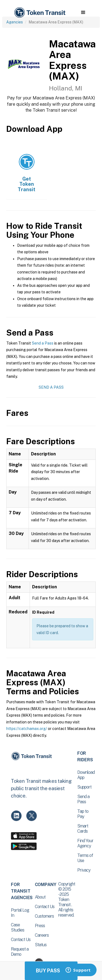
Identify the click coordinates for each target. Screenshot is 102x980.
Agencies (15, 22)
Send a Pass (43, 343)
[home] (39, 13)
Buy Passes (51, 971)
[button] (83, 13)
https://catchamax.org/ (27, 729)
